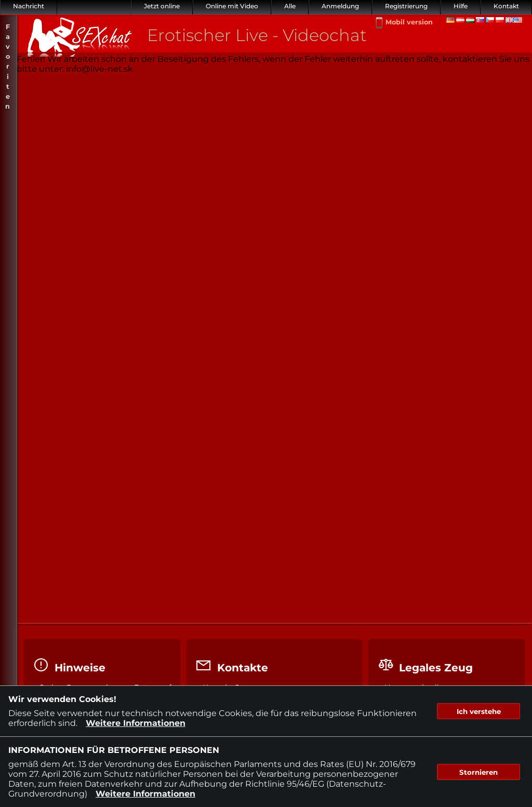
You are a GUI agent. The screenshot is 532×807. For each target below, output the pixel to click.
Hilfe (461, 6)
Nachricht (29, 6)
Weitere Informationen (136, 723)
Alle (290, 6)
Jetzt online (162, 6)
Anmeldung (340, 6)
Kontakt (506, 6)
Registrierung (406, 6)
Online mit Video (232, 6)
